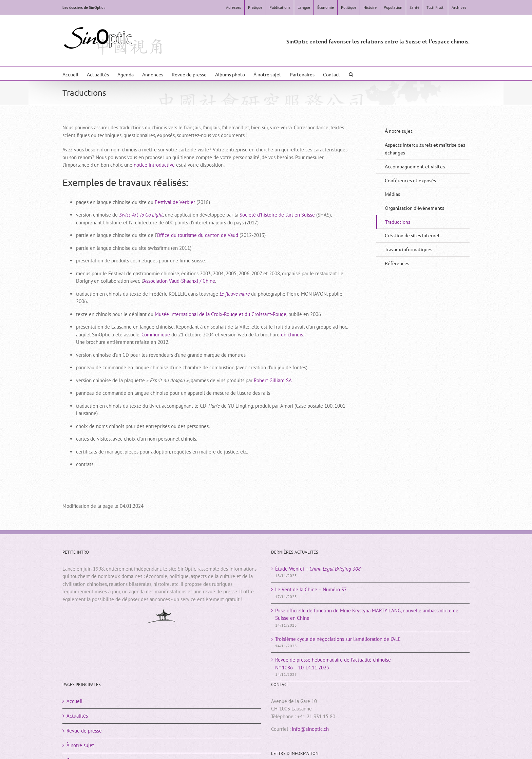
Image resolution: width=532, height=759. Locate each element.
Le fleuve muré (235, 294)
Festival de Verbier (175, 202)
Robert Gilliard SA (273, 380)
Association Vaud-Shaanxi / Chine (179, 281)
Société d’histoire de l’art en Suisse (277, 215)
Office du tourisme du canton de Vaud (197, 235)
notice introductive (154, 165)
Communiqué (156, 335)
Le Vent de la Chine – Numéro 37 (311, 589)
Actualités (77, 716)
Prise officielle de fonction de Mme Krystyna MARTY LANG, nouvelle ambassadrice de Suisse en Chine (367, 614)
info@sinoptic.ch (310, 729)
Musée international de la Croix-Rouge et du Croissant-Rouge (221, 314)
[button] (351, 74)
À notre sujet (399, 131)
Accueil (74, 701)
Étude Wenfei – (318, 569)
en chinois (292, 335)
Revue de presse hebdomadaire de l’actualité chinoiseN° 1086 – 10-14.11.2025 (333, 664)
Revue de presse (84, 731)
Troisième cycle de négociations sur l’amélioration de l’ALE (338, 639)
